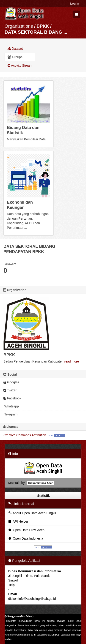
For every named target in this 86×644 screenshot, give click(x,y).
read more (72, 361)
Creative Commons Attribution (25, 435)
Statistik (43, 496)
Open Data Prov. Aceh (26, 530)
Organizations (19, 26)
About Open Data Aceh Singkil (32, 513)
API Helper (18, 521)
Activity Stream (20, 65)
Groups (15, 57)
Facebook (12, 398)
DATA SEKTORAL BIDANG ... (36, 32)
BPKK (43, 26)
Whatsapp (11, 406)
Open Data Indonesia (25, 538)
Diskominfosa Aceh (41, 483)
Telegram (10, 414)
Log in (75, 4)
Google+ (11, 382)
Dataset (15, 49)
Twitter (10, 390)
